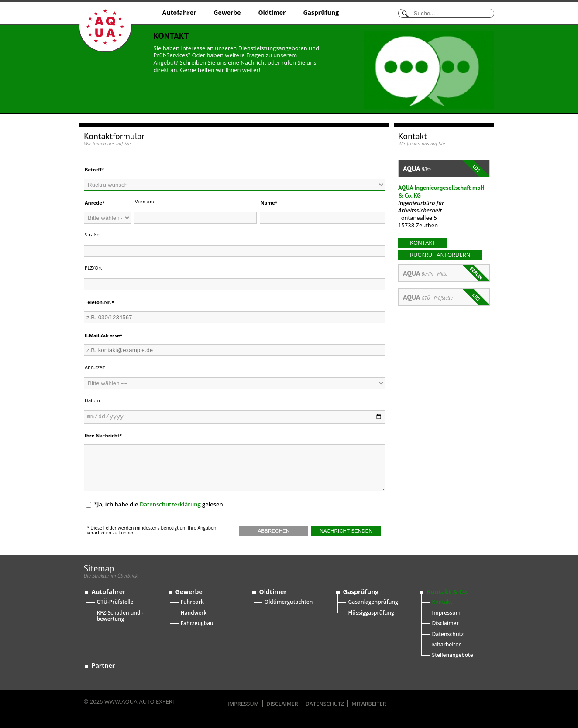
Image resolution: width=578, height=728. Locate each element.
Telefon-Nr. (98, 302)
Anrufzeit (95, 367)
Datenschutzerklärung (170, 504)
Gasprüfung (321, 12)
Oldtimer (272, 12)
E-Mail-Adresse (102, 335)
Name (268, 203)
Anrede (93, 203)
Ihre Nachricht (102, 436)
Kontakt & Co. (448, 592)
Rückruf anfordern (440, 255)
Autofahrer (179, 12)
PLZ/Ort (93, 268)
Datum (92, 400)
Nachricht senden (346, 531)
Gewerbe (227, 12)
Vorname (145, 201)
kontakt (423, 243)
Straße (92, 234)
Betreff (93, 169)
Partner (103, 665)
